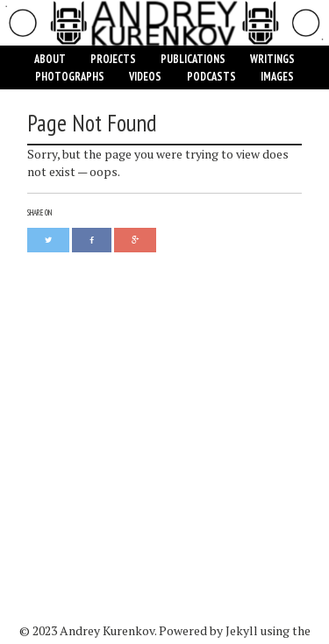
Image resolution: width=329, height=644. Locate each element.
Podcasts (211, 76)
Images (277, 76)
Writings (272, 59)
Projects (113, 59)
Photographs (70, 76)
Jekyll (242, 630)
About (50, 59)
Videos (145, 76)
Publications (193, 59)
